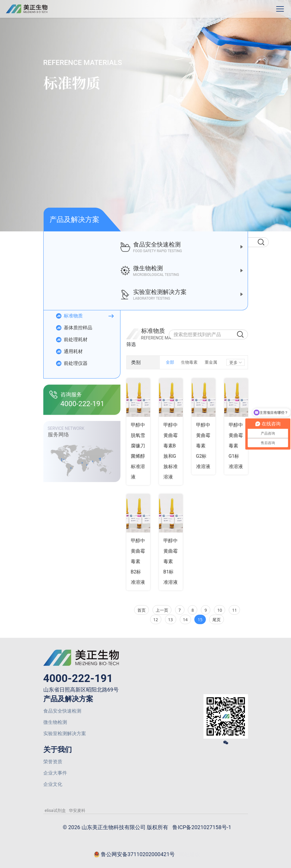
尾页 (217, 620)
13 (171, 620)
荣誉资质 (53, 762)
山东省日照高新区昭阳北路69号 (81, 690)
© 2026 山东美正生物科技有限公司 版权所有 (115, 827)
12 (156, 620)
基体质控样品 (74, 328)
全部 (170, 362)
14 (185, 620)
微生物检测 (55, 722)
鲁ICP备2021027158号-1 (202, 827)
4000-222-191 (78, 678)
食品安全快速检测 (62, 711)
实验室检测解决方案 (65, 733)
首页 (141, 610)
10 (220, 610)
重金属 (211, 362)
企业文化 (53, 784)
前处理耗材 (72, 340)
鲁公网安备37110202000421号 (134, 855)
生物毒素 (189, 362)
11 (234, 610)
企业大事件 (55, 773)
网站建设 (190, 854)
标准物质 (69, 316)
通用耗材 (69, 352)
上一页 (162, 610)
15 (200, 620)
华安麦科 (77, 810)
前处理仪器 (72, 363)
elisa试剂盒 (55, 810)
